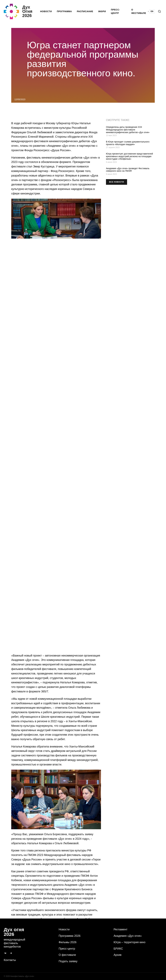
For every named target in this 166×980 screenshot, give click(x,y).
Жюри (103, 12)
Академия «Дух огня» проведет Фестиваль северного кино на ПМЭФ (128, 170)
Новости (47, 12)
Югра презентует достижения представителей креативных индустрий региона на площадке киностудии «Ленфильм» (129, 157)
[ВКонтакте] (5, 953)
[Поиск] (159, 12)
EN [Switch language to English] (152, 12)
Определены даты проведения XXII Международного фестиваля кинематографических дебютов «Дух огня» (128, 130)
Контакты (10, 960)
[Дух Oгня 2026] (22, 12)
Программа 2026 (69, 936)
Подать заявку (68, 961)
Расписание (86, 12)
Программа (65, 12)
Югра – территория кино (130, 942)
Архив (118, 955)
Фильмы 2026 (68, 942)
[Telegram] (11, 953)
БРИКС (118, 949)
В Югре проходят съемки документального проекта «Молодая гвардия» (128, 144)
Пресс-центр (116, 12)
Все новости (117, 183)
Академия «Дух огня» (128, 936)
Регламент (121, 929)
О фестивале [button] (140, 12)
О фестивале (67, 955)
